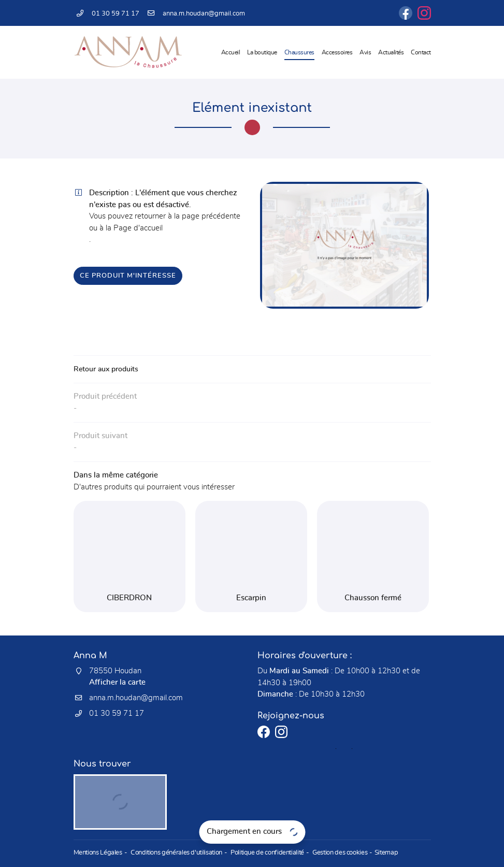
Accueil (231, 52)
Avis (365, 52)
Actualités (391, 52)
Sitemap (379, 853)
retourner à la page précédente (188, 216)
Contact (421, 52)
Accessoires (337, 52)
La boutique (262, 52)
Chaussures (299, 52)
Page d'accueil (138, 228)
